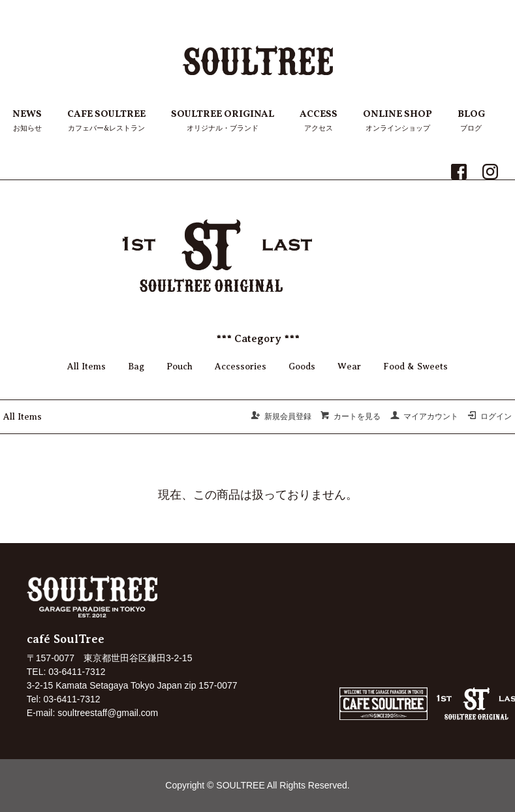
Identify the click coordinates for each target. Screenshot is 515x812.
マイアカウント (424, 416)
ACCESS (319, 121)
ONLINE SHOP (398, 121)
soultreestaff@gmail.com (108, 713)
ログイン (489, 416)
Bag (136, 367)
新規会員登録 (281, 416)
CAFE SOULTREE (106, 121)
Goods (302, 367)
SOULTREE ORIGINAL (223, 121)
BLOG (471, 121)
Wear (349, 367)
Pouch (179, 367)
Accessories (241, 367)
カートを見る (350, 416)
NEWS (27, 121)
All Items (86, 367)
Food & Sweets (415, 367)
